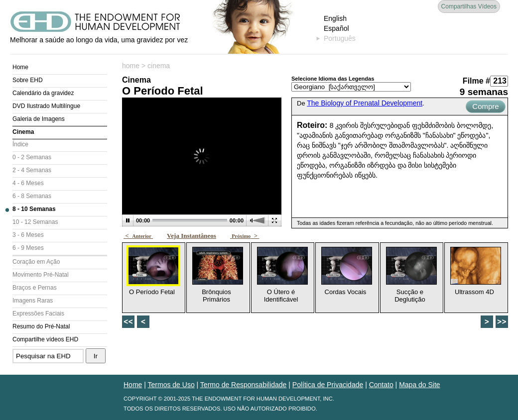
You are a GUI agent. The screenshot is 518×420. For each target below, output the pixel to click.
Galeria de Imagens (39, 119)
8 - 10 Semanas (34, 209)
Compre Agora (485, 107)
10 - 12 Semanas (35, 222)
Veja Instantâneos (192, 236)
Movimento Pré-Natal (41, 275)
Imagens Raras (33, 301)
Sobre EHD (28, 80)
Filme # (476, 81)
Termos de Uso (171, 385)
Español (336, 28)
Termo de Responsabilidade (244, 385)
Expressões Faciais (38, 314)
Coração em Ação (36, 262)
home (131, 66)
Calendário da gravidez (43, 93)
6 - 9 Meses (28, 248)
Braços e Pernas (35, 288)
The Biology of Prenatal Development (365, 103)
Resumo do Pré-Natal (41, 326)
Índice (20, 144)
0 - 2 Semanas (32, 157)
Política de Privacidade (328, 385)
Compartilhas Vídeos (469, 6)
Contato (381, 385)
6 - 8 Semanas (32, 196)
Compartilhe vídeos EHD (45, 339)
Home (20, 67)
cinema (159, 66)
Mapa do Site (420, 385)
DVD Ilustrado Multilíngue (46, 106)
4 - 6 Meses (28, 183)
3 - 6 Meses (28, 235)
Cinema (23, 132)
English (335, 18)
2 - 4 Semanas (32, 170)
